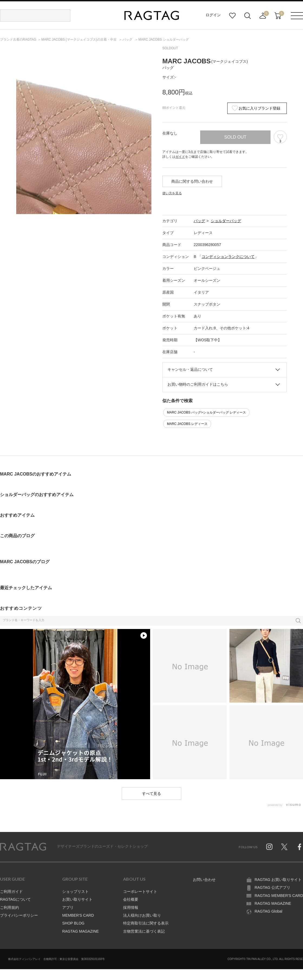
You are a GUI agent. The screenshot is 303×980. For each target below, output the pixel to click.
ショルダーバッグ (226, 221)
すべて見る (151, 794)
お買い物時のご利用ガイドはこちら (198, 384)
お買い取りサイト (77, 899)
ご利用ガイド (11, 891)
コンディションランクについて (228, 257)
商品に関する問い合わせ (192, 181)
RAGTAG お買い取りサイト (278, 880)
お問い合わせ (204, 880)
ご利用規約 (9, 907)
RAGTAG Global (268, 911)
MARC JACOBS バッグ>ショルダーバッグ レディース (206, 412)
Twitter (284, 847)
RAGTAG (23, 847)
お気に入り (232, 16)
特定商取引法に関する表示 (146, 923)
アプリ (68, 907)
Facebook (299, 847)
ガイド (180, 157)
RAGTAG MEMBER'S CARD (279, 896)
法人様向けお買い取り (142, 915)
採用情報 (131, 907)
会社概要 (131, 899)
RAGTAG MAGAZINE (80, 931)
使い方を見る (172, 193)
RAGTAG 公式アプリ (272, 887)
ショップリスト (75, 891)
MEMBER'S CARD (78, 915)
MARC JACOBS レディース (187, 424)
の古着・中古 (79, 40)
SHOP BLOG (73, 923)
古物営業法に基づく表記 (144, 931)
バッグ (199, 221)
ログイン (213, 15)
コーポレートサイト (140, 891)
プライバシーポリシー (19, 915)
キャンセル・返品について (190, 369)
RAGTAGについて (15, 899)
